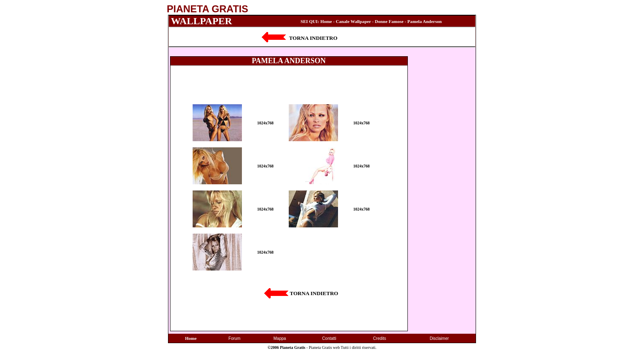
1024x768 (265, 123)
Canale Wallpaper (354, 21)
